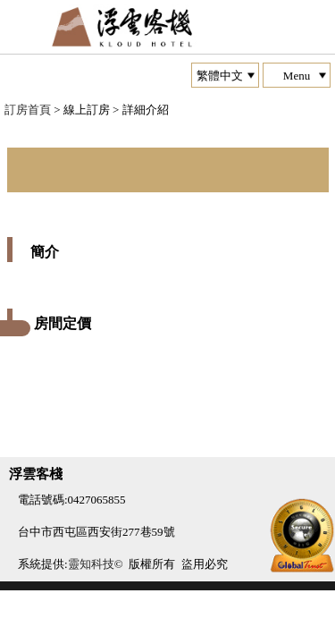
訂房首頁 (28, 110)
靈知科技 (91, 564)
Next (21, 130)
